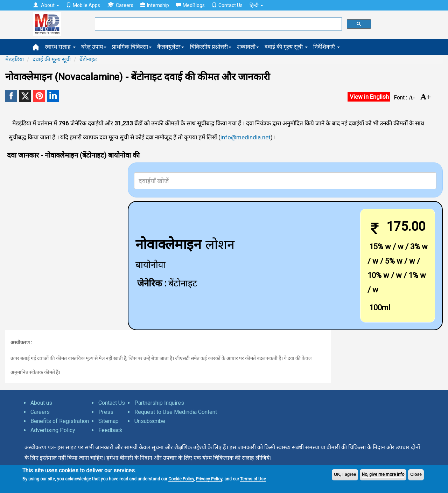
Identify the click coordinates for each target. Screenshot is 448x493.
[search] (218, 24)
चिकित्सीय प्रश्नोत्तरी (211, 47)
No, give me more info (383, 474)
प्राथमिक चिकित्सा (132, 47)
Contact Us (227, 5)
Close (416, 474)
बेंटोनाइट (88, 59)
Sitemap (108, 421)
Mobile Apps (83, 5)
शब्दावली (248, 47)
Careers (120, 5)
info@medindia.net (246, 137)
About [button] (46, 5)
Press (106, 412)
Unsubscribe (150, 421)
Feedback (110, 430)
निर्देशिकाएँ (327, 47)
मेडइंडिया (15, 59)
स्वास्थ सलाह (60, 47)
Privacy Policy (209, 479)
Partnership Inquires (159, 403)
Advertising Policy (53, 430)
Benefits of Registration (60, 421)
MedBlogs (190, 5)
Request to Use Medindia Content (176, 412)
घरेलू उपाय (94, 47)
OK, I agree (345, 474)
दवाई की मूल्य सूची (286, 47)
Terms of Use (253, 479)
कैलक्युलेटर (171, 47)
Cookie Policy (181, 479)
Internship (155, 5)
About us (41, 403)
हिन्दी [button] (256, 5)
